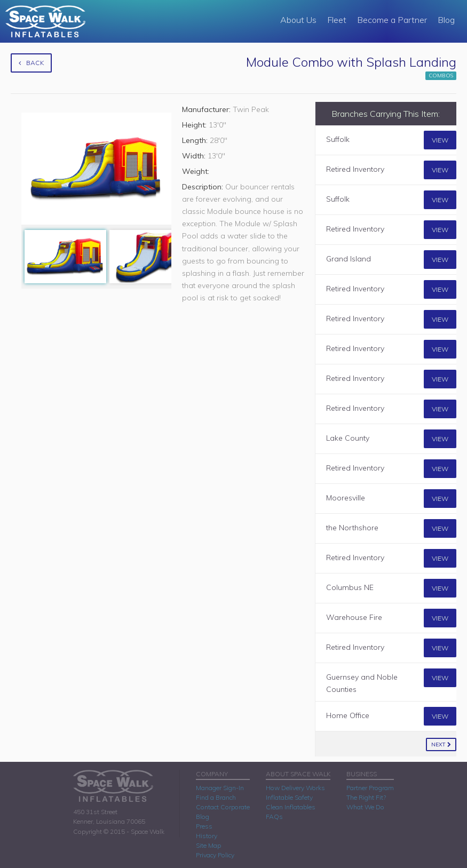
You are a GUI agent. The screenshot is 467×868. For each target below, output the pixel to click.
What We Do (365, 807)
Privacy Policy (215, 855)
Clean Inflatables (291, 807)
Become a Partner (392, 20)
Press (204, 826)
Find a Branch (216, 797)
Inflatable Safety (289, 797)
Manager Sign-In (220, 788)
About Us (298, 20)
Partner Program (370, 788)
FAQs (274, 817)
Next (441, 744)
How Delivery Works (295, 788)
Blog (446, 20)
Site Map (208, 845)
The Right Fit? (366, 797)
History (207, 836)
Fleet (337, 20)
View (440, 140)
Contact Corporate (223, 807)
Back (31, 63)
